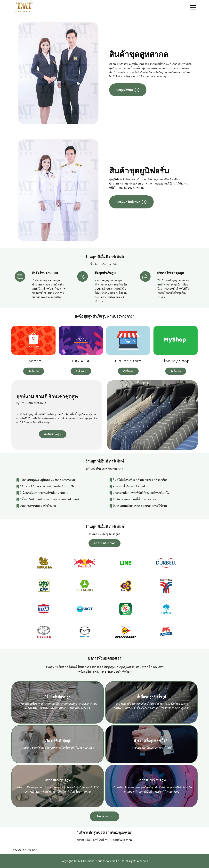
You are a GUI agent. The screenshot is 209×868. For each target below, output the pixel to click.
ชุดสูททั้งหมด (128, 90)
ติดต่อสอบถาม (104, 816)
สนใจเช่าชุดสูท (53, 434)
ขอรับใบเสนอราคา (104, 543)
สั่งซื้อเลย (34, 371)
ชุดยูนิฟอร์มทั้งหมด (131, 202)
